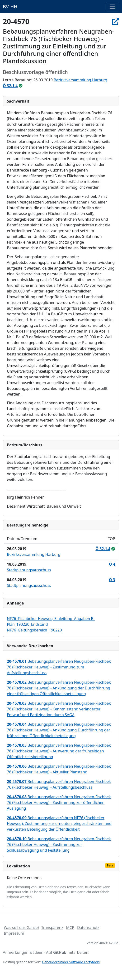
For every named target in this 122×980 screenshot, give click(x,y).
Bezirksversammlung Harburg (80, 80)
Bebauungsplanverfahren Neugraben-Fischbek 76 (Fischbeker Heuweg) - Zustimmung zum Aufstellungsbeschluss (59, 667)
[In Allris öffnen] (116, 21)
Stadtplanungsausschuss (29, 570)
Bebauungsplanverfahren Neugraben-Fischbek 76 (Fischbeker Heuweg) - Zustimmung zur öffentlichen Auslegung (59, 803)
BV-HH (10, 7)
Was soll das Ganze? (22, 928)
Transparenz (52, 928)
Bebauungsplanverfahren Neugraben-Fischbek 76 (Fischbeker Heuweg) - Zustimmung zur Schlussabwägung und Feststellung (59, 844)
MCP (70, 928)
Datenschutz (88, 928)
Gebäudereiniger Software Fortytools (71, 962)
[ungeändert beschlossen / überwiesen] (21, 86)
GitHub (60, 952)
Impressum (14, 933)
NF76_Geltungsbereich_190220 (34, 630)
